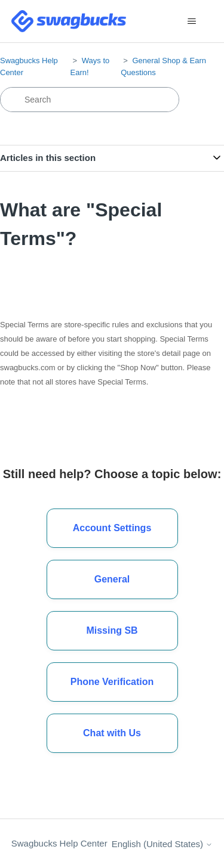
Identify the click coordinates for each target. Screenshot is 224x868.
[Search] (90, 100)
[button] (112, 733)
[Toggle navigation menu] (191, 21)
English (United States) (162, 844)
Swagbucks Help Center (59, 843)
